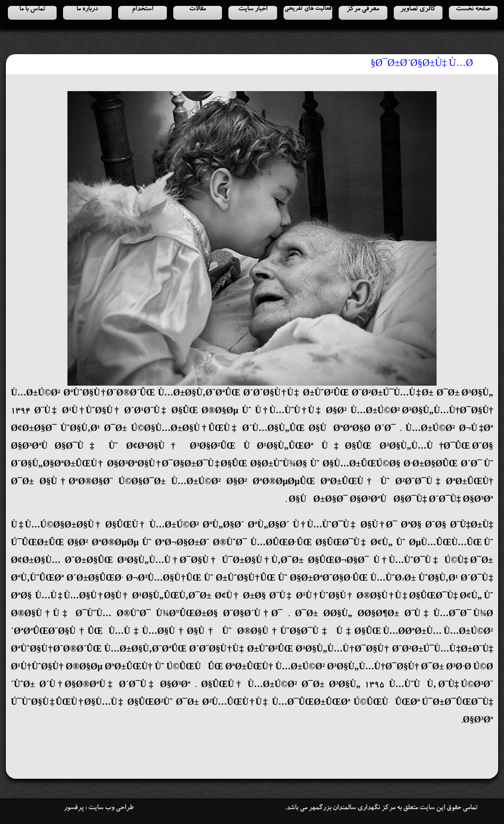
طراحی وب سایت (111, 808)
